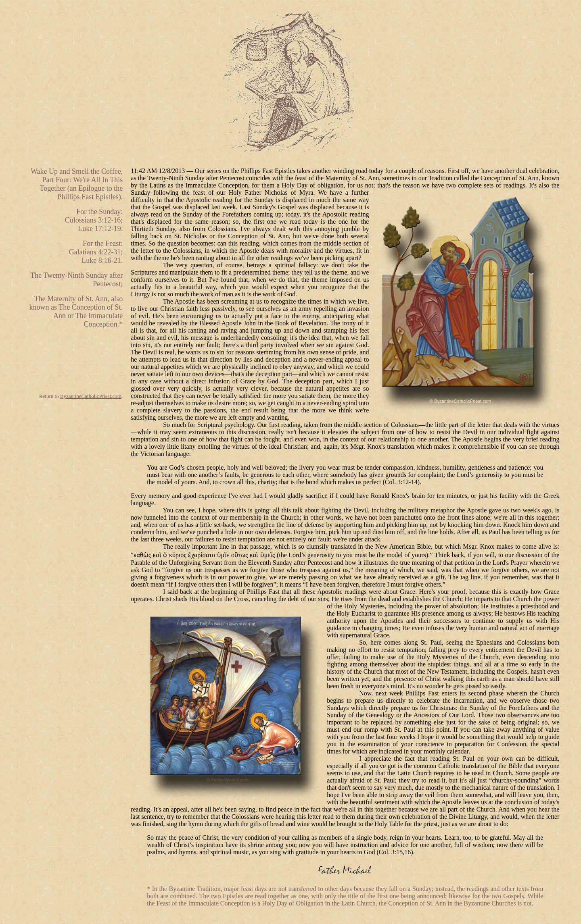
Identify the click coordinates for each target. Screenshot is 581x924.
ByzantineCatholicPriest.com (91, 396)
